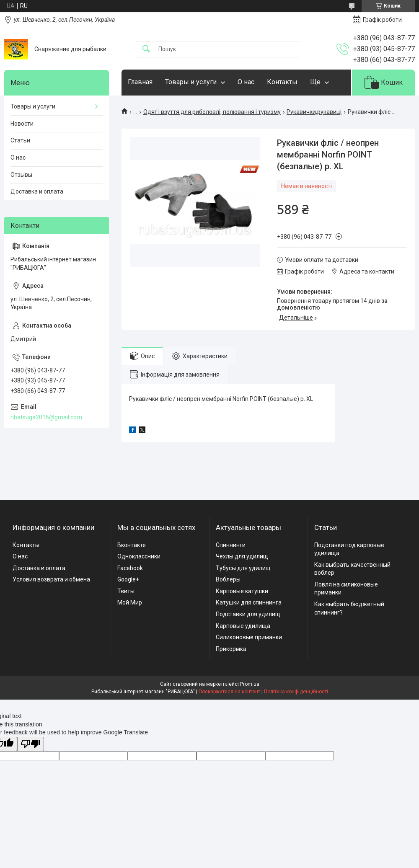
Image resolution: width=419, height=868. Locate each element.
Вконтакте (132, 545)
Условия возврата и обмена (51, 579)
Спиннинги (231, 545)
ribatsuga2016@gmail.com (46, 417)
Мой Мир (130, 602)
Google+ (128, 579)
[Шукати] (146, 49)
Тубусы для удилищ (243, 568)
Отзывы (21, 175)
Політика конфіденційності (296, 692)
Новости (22, 124)
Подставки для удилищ (248, 614)
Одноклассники (139, 556)
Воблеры (228, 579)
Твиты (126, 591)
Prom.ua (250, 684)
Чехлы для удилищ (242, 556)
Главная (140, 82)
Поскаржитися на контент (229, 692)
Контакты (282, 82)
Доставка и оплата (37, 191)
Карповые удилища (243, 626)
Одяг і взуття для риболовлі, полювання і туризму (212, 112)
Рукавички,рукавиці (314, 112)
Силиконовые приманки (249, 637)
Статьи (20, 140)
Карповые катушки (242, 591)
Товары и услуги (191, 82)
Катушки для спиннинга (249, 602)
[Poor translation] (31, 744)
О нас (246, 82)
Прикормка (231, 649)
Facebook (130, 568)
